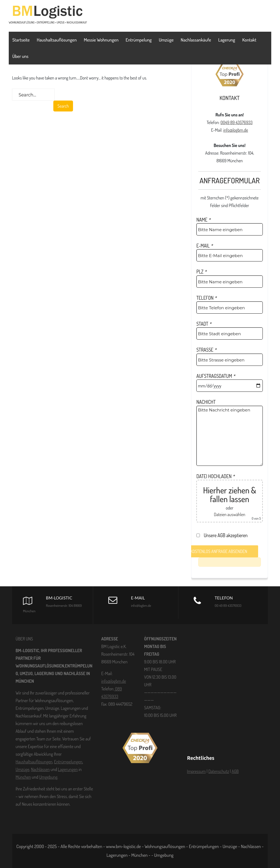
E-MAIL (205, 246)
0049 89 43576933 (236, 122)
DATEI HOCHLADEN (215, 476)
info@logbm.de (236, 130)
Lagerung (227, 40)
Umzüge (166, 40)
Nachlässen (40, 769)
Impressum (196, 771)
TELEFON (206, 298)
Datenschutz (219, 771)
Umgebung (48, 777)
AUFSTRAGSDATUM (216, 376)
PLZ (201, 272)
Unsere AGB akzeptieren (223, 535)
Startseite (21, 40)
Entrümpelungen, (69, 762)
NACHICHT (206, 402)
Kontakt (249, 40)
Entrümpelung (138, 40)
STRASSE (206, 350)
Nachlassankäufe (196, 40)
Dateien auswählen (230, 514)
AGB (235, 771)
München (23, 777)
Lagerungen (68, 769)
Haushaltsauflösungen (57, 40)
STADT (204, 324)
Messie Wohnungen (101, 40)
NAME (203, 220)
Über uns (20, 56)
